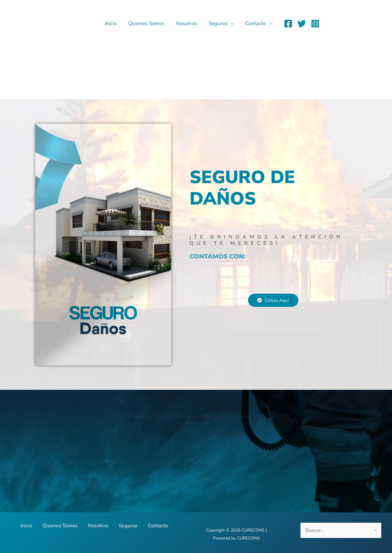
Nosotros (190, 23)
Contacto (256, 23)
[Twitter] (302, 24)
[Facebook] (288, 24)
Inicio (116, 23)
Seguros (220, 23)
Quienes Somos (151, 23)
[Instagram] (315, 24)
